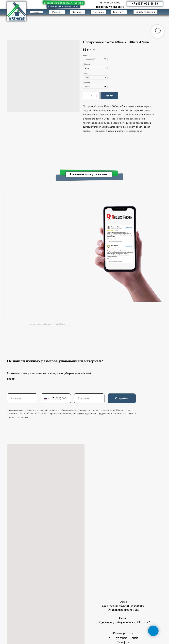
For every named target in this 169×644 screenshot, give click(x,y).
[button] (145, 12)
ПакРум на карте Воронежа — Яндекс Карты (47, 324)
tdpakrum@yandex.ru (110, 7)
